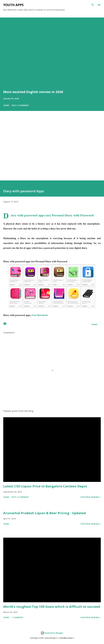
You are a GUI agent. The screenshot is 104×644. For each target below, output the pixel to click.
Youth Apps (13, 5)
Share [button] (6, 105)
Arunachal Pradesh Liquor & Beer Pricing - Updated (44, 513)
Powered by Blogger (52, 633)
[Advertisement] (52, 149)
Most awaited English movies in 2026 (33, 92)
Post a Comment (20, 105)
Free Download (40, 315)
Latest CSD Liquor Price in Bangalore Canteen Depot (45, 486)
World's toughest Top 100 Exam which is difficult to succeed (52, 607)
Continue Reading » (91, 497)
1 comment (18, 617)
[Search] (93, 5)
